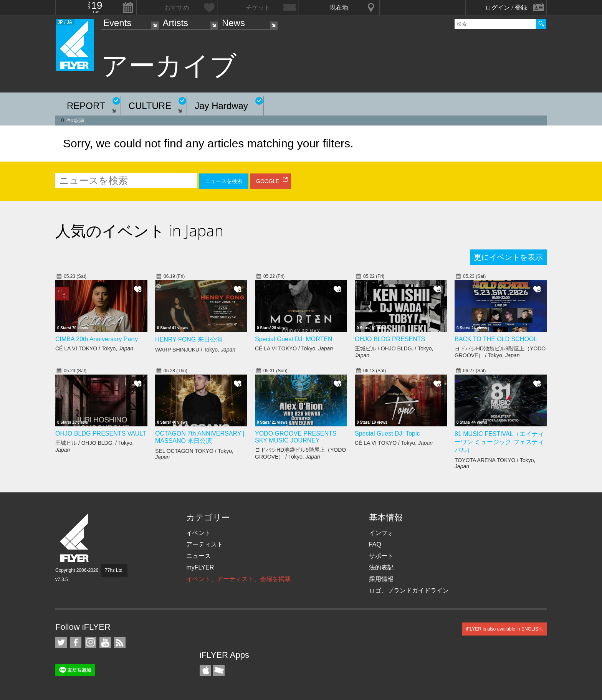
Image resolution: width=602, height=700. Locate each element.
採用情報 (381, 579)
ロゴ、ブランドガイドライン (409, 590)
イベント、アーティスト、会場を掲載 (238, 579)
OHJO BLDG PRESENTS (390, 339)
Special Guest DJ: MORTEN (294, 339)
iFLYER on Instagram (91, 642)
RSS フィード (120, 642)
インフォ (381, 533)
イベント (198, 533)
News (233, 23)
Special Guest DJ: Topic (387, 433)
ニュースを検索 (224, 181)
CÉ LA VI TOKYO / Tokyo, (94, 348)
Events (117, 23)
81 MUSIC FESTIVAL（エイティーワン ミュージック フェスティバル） (499, 442)
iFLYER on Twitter (61, 642)
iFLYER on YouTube (105, 642)
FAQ (375, 544)
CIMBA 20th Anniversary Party (97, 339)
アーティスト (205, 544)
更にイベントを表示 (508, 257)
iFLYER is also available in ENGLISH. (504, 629)
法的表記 (381, 567)
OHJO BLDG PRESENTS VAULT (101, 433)
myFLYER (200, 567)
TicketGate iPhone (219, 670)
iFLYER (75, 538)
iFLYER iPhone (205, 670)
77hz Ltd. (114, 570)
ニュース (198, 556)
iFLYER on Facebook (76, 642)
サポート (381, 556)
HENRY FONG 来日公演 (189, 339)
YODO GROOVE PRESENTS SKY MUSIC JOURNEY (296, 437)
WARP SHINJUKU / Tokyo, (195, 350)
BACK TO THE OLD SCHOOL (496, 339)
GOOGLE (268, 181)
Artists (175, 23)
